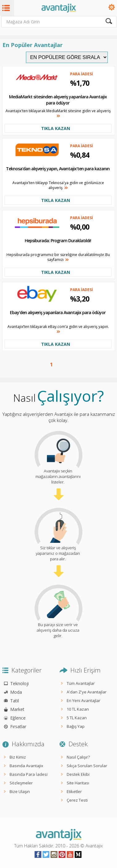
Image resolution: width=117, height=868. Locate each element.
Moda (16, 692)
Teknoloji (19, 683)
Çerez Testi (77, 800)
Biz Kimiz (18, 757)
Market (17, 709)
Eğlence (18, 718)
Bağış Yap (76, 726)
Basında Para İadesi (29, 774)
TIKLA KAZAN (56, 128)
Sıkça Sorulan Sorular (87, 766)
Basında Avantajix (26, 766)
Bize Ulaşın (20, 791)
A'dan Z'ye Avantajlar (87, 692)
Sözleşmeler (21, 783)
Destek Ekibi (78, 774)
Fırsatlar (18, 726)
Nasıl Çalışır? (78, 757)
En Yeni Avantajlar (84, 700)
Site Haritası (78, 783)
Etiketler (74, 791)
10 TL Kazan (78, 709)
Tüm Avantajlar (81, 683)
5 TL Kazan (77, 718)
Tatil (15, 701)
